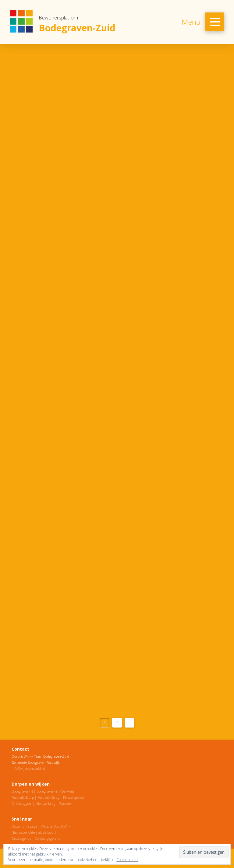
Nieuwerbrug (46, 803)
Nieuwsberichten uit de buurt (34, 832)
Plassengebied (73, 797)
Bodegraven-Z (47, 791)
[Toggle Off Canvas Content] (215, 22)
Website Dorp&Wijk (56, 826)
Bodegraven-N (22, 791)
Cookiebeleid (127, 860)
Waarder (66, 803)
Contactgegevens (48, 838)
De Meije (68, 791)
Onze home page (24, 826)
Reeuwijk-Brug (48, 797)
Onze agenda (21, 838)
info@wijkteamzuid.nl (28, 768)
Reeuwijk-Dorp (23, 797)
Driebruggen (21, 803)
